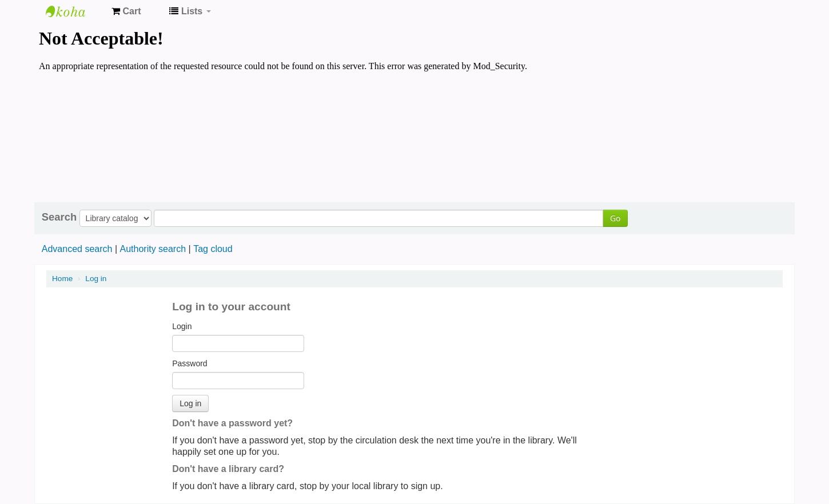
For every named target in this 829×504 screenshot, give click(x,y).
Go (615, 218)
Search (59, 217)
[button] (126, 11)
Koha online (74, 11)
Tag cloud (213, 249)
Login (182, 326)
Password (190, 363)
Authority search (153, 249)
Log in (96, 279)
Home (62, 279)
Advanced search (77, 249)
